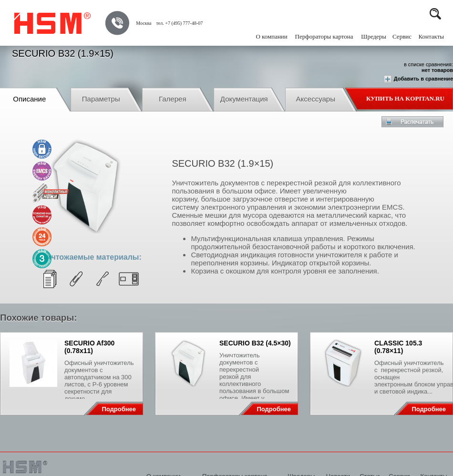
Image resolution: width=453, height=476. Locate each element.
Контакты (431, 36)
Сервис (402, 36)
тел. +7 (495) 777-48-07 (179, 23)
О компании (271, 36)
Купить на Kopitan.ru (405, 98)
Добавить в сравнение (418, 79)
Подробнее (119, 409)
